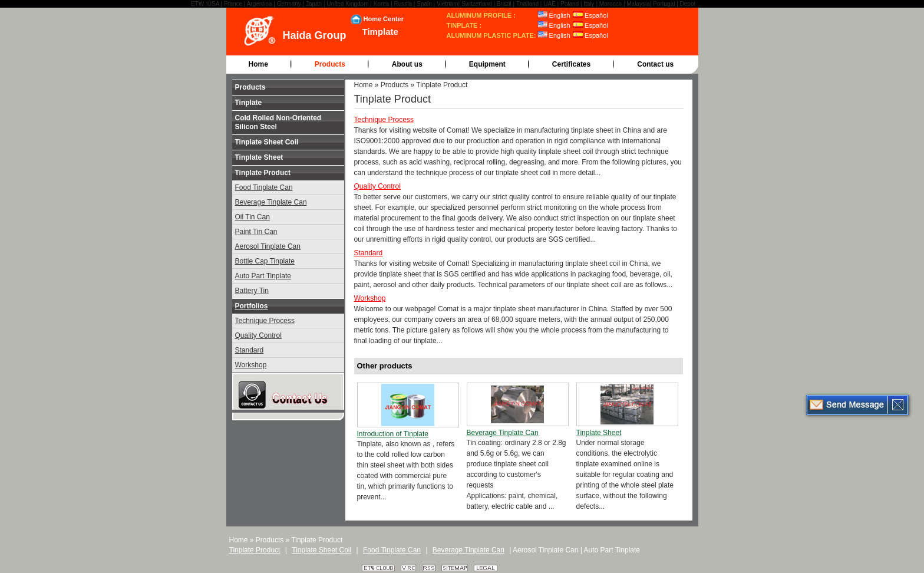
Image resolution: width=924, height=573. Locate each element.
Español (591, 15)
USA (213, 4)
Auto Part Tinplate (263, 276)
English (554, 15)
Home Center (384, 19)
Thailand (527, 4)
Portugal (664, 4)
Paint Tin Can (256, 232)
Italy (589, 4)
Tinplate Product (263, 173)
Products (330, 64)
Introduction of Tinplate (393, 434)
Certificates (571, 64)
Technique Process (265, 321)
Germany (289, 4)
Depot (688, 4)
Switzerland (477, 4)
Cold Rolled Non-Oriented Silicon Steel (278, 122)
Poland (570, 4)
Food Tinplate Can (264, 187)
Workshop (251, 365)
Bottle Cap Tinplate (265, 261)
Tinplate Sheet (259, 157)
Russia (403, 4)
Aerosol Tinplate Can (268, 246)
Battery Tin (252, 291)
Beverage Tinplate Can (271, 202)
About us (407, 64)
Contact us (655, 64)
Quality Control (258, 335)
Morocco (610, 4)
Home (258, 64)
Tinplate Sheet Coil (267, 142)
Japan (314, 4)
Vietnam (448, 4)
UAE (550, 4)
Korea (382, 4)
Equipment (487, 64)
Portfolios (252, 306)
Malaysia (638, 4)
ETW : (199, 4)
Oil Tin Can (253, 217)
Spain (424, 4)
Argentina (260, 4)
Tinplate (249, 103)
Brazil (504, 4)
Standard (250, 350)
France (233, 4)
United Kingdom (347, 4)
